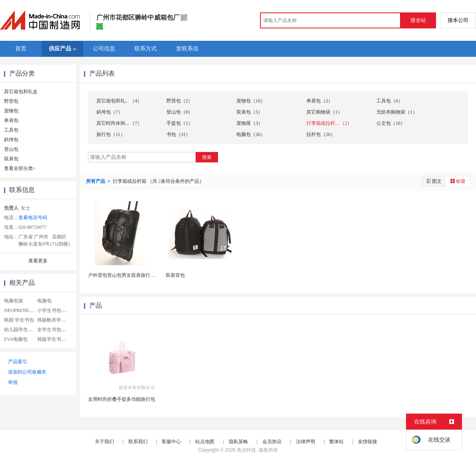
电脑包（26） (251, 134)
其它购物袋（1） (324, 112)
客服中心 (171, 442)
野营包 (11, 101)
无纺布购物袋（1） (397, 112)
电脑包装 (14, 301)
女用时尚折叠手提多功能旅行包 (122, 399)
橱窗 (458, 181)
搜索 (207, 157)
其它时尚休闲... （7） (119, 123)
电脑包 (44, 301)
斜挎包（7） (110, 112)
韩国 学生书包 (19, 320)
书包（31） (178, 134)
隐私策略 (238, 442)
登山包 (11, 149)
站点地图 (205, 442)
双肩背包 (175, 275)
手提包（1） (180, 123)
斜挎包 (11, 140)
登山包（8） (180, 112)
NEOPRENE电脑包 (24, 310)
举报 (13, 382)
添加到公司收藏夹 (27, 372)
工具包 (11, 130)
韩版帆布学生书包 (56, 320)
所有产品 (96, 181)
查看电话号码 (33, 218)
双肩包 (11, 159)
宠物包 (11, 111)
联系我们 (138, 442)
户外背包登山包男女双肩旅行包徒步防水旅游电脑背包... (147, 275)
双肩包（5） (250, 112)
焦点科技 (246, 450)
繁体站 (336, 442)
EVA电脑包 (16, 339)
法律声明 (306, 442)
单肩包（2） (320, 101)
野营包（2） (180, 101)
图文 (434, 181)
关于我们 (104, 442)
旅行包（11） (111, 134)
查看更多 (38, 261)
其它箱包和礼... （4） (119, 101)
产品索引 (18, 362)
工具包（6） (390, 101)
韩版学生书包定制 (56, 339)
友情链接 (368, 442)
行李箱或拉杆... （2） (329, 123)
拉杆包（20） (321, 134)
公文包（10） (391, 123)
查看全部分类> (20, 168)
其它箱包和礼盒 (21, 92)
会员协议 (272, 442)
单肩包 (11, 120)
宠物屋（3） (250, 123)
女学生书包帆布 (54, 330)
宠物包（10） (251, 101)
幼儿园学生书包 (21, 330)
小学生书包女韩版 (56, 310)
